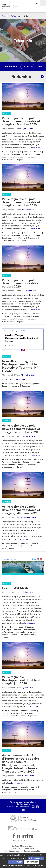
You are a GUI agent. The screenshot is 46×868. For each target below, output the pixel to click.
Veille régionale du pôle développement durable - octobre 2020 (20, 283)
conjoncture (28, 66)
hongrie (17, 314)
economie (21, 632)
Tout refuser (16, 862)
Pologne (5, 154)
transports (32, 157)
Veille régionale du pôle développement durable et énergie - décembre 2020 (21, 121)
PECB (4, 548)
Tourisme (26, 386)
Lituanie (38, 152)
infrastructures (8, 159)
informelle (32, 632)
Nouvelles (9, 383)
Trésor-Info (16, 16)
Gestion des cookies (32, 851)
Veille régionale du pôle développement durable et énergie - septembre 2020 (21, 429)
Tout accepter (36, 858)
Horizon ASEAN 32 (15, 588)
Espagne (20, 383)
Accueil (5, 16)
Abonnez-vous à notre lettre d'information (23, 803)
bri (6, 627)
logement (21, 159)
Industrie (15, 386)
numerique (6, 629)
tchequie (26, 316)
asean (22, 627)
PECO (31, 790)
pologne (5, 316)
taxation (31, 627)
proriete (17, 629)
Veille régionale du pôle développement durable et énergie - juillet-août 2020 (21, 510)
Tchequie (27, 154)
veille (11, 548)
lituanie (36, 314)
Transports (33, 238)
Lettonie (28, 152)
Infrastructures (8, 240)
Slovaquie (16, 154)
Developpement (9, 238)
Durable (22, 238)
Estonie (8, 152)
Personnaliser (32, 862)
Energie (37, 154)
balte (23, 716)
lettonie (27, 314)
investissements (27, 635)
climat (33, 543)
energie (36, 316)
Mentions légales (27, 846)
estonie (8, 314)
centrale (14, 716)
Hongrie (18, 152)
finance (5, 635)
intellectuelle (29, 629)
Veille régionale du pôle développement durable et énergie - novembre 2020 (21, 202)
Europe (5, 716)
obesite (5, 637)
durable (21, 157)
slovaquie (16, 316)
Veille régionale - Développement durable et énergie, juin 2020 (21, 680)
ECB (15, 792)
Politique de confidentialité (23, 848)
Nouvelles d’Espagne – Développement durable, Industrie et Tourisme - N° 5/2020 (20, 366)
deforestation (8, 632)
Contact (15, 846)
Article (7, 113)
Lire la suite (35, 147)
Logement (22, 240)
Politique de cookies (14, 851)
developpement (8, 157)
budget (13, 627)
